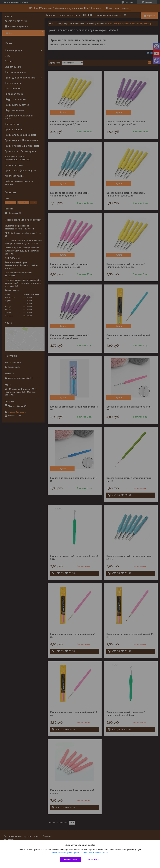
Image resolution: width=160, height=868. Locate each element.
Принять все (71, 859)
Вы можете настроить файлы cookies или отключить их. (79, 853)
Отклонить (94, 859)
